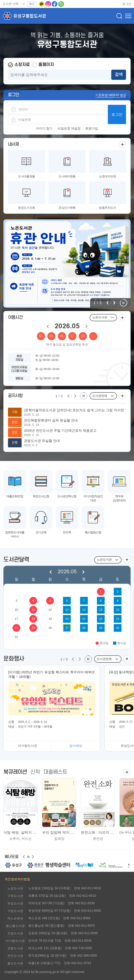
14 (84, 610)
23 (118, 619)
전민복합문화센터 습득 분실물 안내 (51, 420)
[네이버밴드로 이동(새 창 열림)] (61, 4)
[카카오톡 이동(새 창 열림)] (42, 4)
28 (84, 628)
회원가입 (92, 128)
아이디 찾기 (44, 128)
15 (101, 610)
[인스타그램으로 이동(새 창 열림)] (49, 4)
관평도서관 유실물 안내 (42, 441)
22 (101, 619)
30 (118, 628)
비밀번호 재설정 (69, 128)
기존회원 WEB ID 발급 (111, 95)
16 (118, 610)
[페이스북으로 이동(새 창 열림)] (55, 4)
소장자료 (22, 65)
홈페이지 (46, 65)
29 (101, 628)
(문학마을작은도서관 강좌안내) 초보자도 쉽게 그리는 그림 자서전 (74, 410)
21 (84, 619)
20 (67, 619)
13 (67, 610)
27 (67, 628)
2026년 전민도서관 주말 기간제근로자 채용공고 (60, 431)
